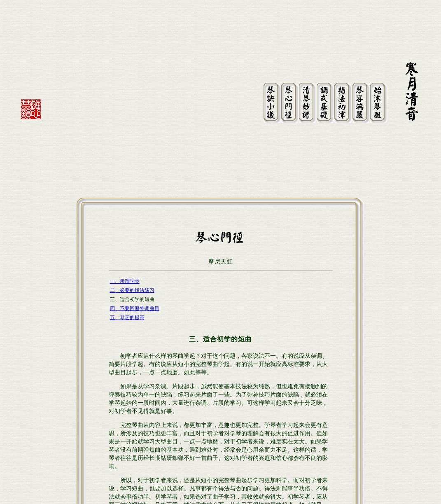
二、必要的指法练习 (132, 218)
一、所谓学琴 (125, 209)
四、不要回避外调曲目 (135, 236)
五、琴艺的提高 (127, 245)
